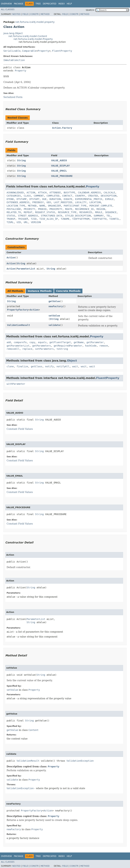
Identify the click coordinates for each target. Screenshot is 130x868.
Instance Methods (40, 291)
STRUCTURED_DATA (51, 216)
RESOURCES (86, 212)
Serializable (12, 51)
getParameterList (18, 346)
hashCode (91, 346)
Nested (16, 14)
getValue (54, 301)
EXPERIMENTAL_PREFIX (89, 199)
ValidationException (80, 761)
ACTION (31, 193)
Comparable (29, 51)
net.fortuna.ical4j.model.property (35, 22)
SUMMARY (99, 216)
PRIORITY (29, 209)
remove (104, 346)
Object (72, 361)
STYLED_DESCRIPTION (78, 216)
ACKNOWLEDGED (15, 193)
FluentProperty (62, 51)
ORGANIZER (54, 206)
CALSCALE (109, 193)
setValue (54, 316)
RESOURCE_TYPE (67, 212)
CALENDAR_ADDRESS (89, 193)
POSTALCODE (14, 209)
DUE (44, 199)
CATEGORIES (14, 196)
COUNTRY (80, 196)
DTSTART (34, 199)
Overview (6, 4)
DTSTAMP (22, 199)
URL (26, 222)
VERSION (36, 222)
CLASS (27, 196)
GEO (49, 202)
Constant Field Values (20, 429)
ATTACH (42, 193)
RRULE (99, 212)
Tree (38, 4)
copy (32, 342)
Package (19, 4)
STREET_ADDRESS (28, 216)
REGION (101, 209)
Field (25, 14)
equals (42, 342)
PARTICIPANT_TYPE (75, 206)
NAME (42, 206)
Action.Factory (62, 128)
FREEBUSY (38, 202)
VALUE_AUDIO (59, 160)
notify (50, 366)
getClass (36, 366)
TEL (109, 216)
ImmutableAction (14, 60)
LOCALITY (81, 202)
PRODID (42, 209)
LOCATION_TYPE (16, 206)
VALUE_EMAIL (59, 171)
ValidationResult (19, 325)
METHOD (32, 206)
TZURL (10, 222)
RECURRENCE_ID (84, 209)
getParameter (95, 342)
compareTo (20, 342)
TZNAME (65, 219)
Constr (34, 14)
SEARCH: (90, 10)
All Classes (8, 9)
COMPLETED (53, 196)
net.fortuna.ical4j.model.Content (28, 36)
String (21, 160)
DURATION (55, 199)
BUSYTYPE (69, 193)
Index (62, 4)
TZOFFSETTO (99, 219)
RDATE (69, 209)
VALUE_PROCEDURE (62, 176)
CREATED (93, 196)
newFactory (56, 306)
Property (43, 51)
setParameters (45, 349)
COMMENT (39, 196)
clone (10, 366)
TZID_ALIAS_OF (49, 219)
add (9, 342)
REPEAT (28, 212)
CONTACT (67, 196)
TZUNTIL (114, 219)
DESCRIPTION (109, 196)
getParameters (42, 346)
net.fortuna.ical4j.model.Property (33, 39)
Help (69, 4)
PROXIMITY (56, 209)
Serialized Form (13, 97)
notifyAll (63, 366)
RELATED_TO (14, 212)
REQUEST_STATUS (45, 212)
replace (27, 349)
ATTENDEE (55, 193)
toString (62, 349)
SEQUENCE (111, 212)
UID (19, 222)
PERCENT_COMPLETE (101, 206)
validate (54, 325)
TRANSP (11, 219)
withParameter (16, 384)
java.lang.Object (13, 33)
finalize (22, 366)
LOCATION (95, 202)
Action (11, 258)
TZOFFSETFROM (81, 219)
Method (45, 14)
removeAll (13, 349)
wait (75, 366)
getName (79, 342)
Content (33, 730)
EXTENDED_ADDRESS (18, 202)
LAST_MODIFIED (63, 202)
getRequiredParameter (68, 346)
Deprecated (50, 4)
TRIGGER (23, 219)
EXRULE (109, 199)
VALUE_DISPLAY (60, 166)
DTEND (10, 199)
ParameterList (26, 269)
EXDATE (68, 199)
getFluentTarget (60, 342)
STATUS (11, 216)
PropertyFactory (18, 310)
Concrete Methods (68, 291)
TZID (34, 219)
